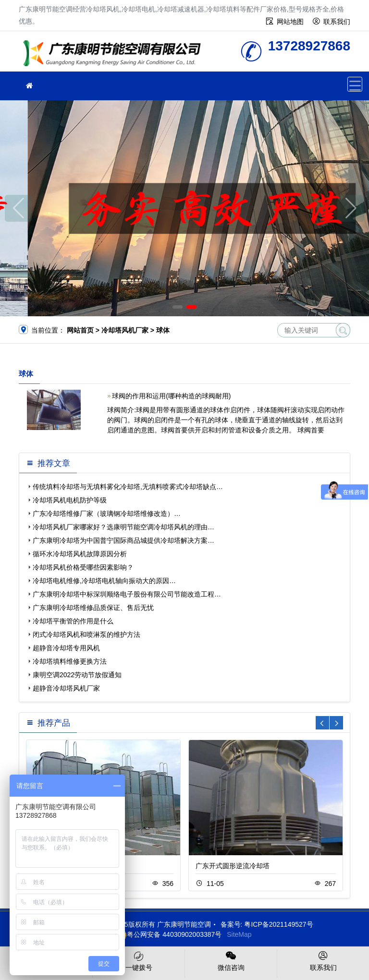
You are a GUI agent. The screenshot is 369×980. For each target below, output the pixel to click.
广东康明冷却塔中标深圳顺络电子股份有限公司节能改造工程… (127, 594)
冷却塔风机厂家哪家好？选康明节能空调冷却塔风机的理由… (123, 527)
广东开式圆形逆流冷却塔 (233, 866)
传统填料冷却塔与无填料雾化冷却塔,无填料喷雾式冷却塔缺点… (128, 487)
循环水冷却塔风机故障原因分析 (80, 554)
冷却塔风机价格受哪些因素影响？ (83, 567)
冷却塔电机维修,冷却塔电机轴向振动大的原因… (104, 581)
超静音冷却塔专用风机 (66, 648)
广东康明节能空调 (115, 54)
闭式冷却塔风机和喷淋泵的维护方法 (86, 634)
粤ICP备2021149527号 (278, 924)
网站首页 (80, 330)
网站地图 (290, 22)
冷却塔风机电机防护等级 (70, 500)
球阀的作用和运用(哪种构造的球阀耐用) (171, 396)
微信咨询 (231, 960)
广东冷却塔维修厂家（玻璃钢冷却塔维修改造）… (107, 514)
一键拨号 (139, 960)
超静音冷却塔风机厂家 (66, 688)
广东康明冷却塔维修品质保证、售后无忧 (93, 608)
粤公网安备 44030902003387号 (169, 934)
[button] (178, 307)
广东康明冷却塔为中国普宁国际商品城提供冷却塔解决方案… (123, 540)
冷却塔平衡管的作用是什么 (73, 621)
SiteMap (239, 934)
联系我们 (337, 22)
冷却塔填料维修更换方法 (70, 661)
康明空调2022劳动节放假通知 (77, 675)
